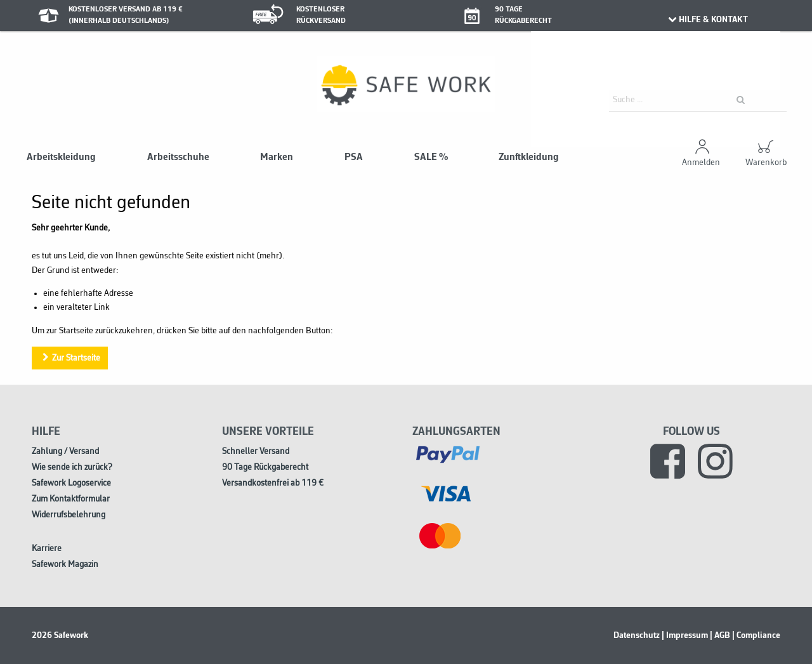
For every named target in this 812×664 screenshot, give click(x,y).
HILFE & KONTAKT (707, 20)
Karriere (47, 549)
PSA (354, 157)
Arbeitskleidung (61, 157)
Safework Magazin (65, 565)
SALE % (431, 157)
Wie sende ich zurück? (72, 468)
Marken (277, 157)
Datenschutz (637, 635)
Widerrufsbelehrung (69, 515)
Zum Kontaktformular (71, 499)
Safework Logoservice (71, 483)
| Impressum (685, 635)
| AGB (720, 635)
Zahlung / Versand (65, 452)
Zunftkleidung (529, 157)
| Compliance (756, 635)
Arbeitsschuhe (178, 157)
